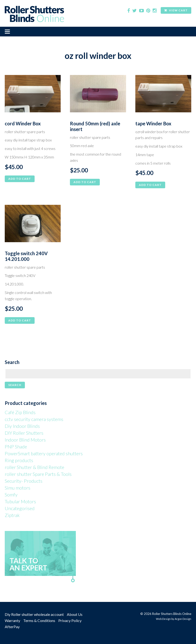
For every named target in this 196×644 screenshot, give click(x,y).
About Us (75, 614)
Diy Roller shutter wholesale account (34, 614)
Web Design (163, 619)
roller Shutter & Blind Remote (34, 467)
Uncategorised (20, 508)
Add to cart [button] (20, 179)
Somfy (11, 495)
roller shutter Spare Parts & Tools (38, 474)
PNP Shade (16, 447)
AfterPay (12, 627)
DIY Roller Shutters (24, 433)
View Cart (176, 10)
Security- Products (24, 481)
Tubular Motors (20, 501)
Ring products (19, 460)
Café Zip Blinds (20, 412)
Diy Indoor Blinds (22, 426)
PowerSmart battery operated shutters (44, 453)
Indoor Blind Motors (25, 440)
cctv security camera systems (34, 419)
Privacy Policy (70, 620)
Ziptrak (12, 515)
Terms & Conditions (39, 620)
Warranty (12, 620)
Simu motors (18, 488)
